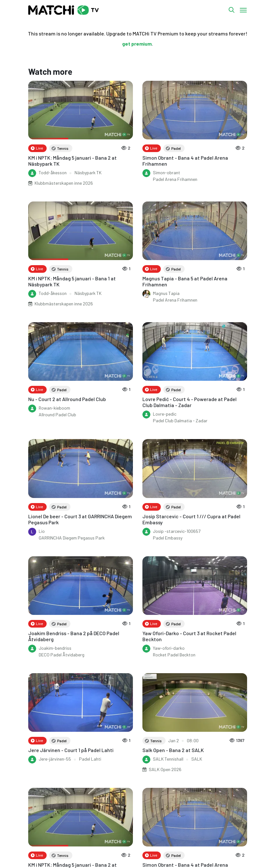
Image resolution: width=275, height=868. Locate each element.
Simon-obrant (167, 172)
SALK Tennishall (168, 759)
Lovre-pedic (165, 414)
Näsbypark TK (88, 172)
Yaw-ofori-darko (169, 648)
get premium (137, 44)
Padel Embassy (168, 538)
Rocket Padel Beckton (174, 655)
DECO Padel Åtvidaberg (62, 655)
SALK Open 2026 (165, 769)
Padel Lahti (90, 759)
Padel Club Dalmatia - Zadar (180, 421)
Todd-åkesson (53, 172)
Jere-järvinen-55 (55, 759)
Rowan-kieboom (54, 408)
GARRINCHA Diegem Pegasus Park (72, 538)
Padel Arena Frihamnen (175, 179)
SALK (197, 759)
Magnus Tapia (166, 293)
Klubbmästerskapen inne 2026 (64, 183)
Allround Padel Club (57, 415)
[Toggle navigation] (243, 10)
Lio (42, 531)
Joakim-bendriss (55, 648)
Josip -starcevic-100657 (177, 531)
